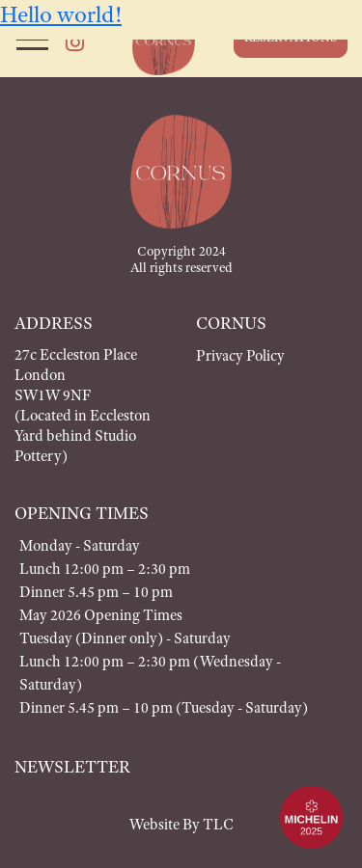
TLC (218, 824)
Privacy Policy (240, 355)
